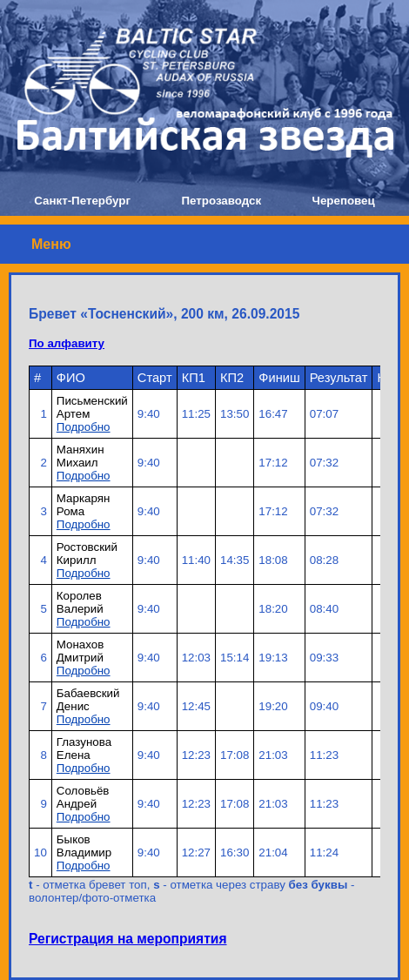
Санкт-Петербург (82, 201)
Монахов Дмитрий (80, 651)
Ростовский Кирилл (87, 554)
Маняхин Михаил (80, 456)
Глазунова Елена (84, 748)
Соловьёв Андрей (83, 797)
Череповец (344, 201)
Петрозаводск (221, 201)
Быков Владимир (84, 846)
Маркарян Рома (83, 505)
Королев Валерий (80, 602)
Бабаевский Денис (88, 700)
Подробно (84, 427)
